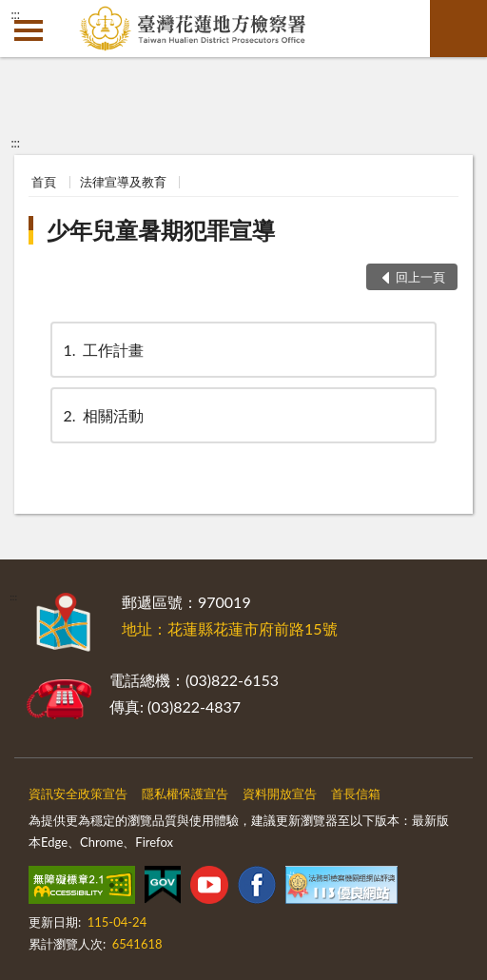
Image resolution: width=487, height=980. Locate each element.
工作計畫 (102, 350)
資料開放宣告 (280, 794)
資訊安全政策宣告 (78, 794)
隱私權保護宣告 (185, 794)
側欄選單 (29, 30)
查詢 (458, 29)
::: (15, 14)
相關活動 (102, 415)
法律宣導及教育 (123, 182)
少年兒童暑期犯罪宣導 (161, 230)
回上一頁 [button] (420, 277)
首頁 (44, 182)
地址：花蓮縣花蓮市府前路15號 (230, 628)
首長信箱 (356, 794)
